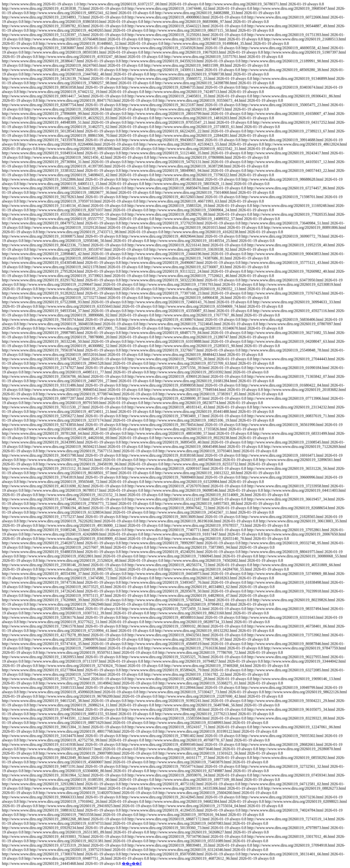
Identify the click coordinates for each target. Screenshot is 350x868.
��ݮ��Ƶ (132, 863)
